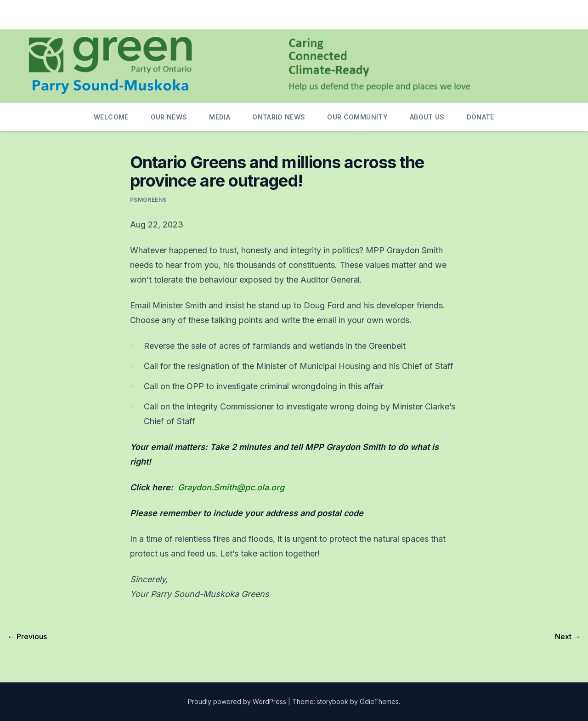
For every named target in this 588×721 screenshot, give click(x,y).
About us (427, 117)
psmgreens (148, 200)
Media (220, 117)
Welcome (111, 117)
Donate (481, 117)
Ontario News (279, 117)
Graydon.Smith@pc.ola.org (231, 487)
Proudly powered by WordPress (238, 701)
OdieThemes (379, 701)
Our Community (357, 117)
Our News (169, 117)
